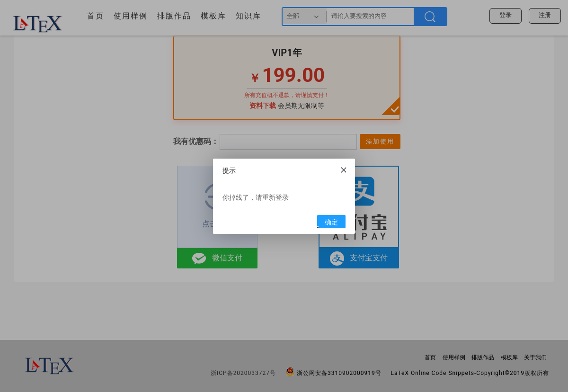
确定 (328, 223)
